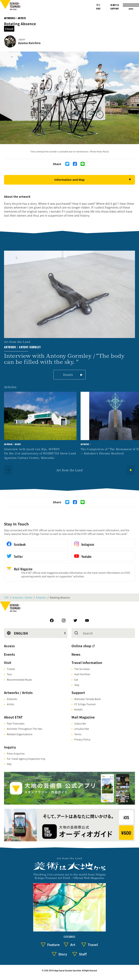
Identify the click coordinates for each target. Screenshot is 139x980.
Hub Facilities (82, 674)
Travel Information (87, 663)
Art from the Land (69, 470)
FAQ (9, 764)
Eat (76, 680)
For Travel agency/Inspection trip (26, 759)
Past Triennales (16, 723)
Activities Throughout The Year (25, 729)
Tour (9, 674)
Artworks (41, 598)
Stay (77, 685)
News (76, 654)
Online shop (81, 646)
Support (78, 693)
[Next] (131, 470)
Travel (93, 945)
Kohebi (78, 709)
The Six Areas (82, 669)
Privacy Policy (82, 739)
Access (9, 646)
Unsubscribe (82, 729)
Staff (83, 954)
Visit (8, 663)
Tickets (11, 669)
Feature (53, 945)
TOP (6, 598)
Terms (78, 734)
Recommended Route (19, 680)
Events (9, 654)
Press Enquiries (16, 753)
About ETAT (13, 717)
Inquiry (10, 747)
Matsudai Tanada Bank (88, 699)
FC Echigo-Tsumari (85, 704)
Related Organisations (20, 734)
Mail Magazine (83, 717)
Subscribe (80, 723)
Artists (10, 704)
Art (73, 945)
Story (63, 954)
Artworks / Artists (15, 18)
